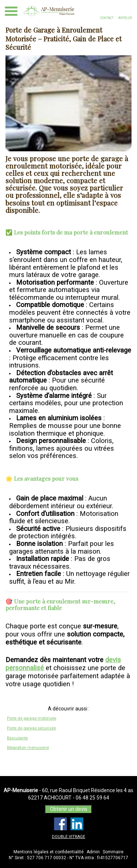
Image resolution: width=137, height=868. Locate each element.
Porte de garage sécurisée (31, 728)
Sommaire (113, 852)
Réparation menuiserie (28, 748)
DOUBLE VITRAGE (68, 837)
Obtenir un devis (69, 809)
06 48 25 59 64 (92, 798)
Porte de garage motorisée (32, 718)
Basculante (17, 738)
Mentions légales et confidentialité (49, 852)
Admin (93, 852)
